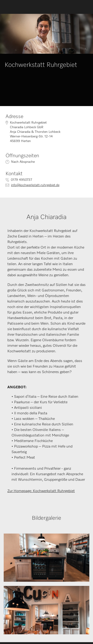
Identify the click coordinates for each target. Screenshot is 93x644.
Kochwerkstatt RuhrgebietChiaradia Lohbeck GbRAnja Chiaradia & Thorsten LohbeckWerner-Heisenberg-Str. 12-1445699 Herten (35, 132)
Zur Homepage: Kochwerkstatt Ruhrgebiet (41, 491)
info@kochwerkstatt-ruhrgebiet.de (35, 185)
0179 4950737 (21, 180)
